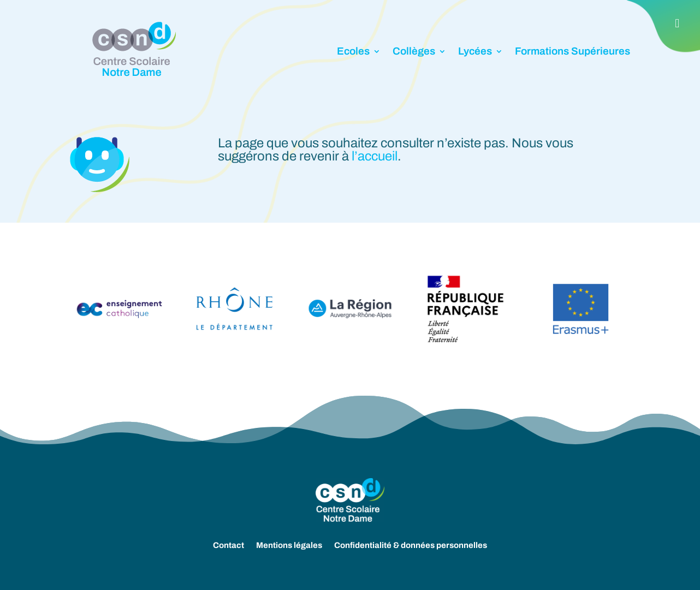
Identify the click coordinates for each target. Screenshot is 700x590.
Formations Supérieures (573, 51)
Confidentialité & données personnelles (411, 546)
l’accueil (375, 156)
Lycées (475, 51)
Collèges (414, 51)
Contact (229, 546)
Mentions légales (289, 546)
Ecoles (353, 51)
